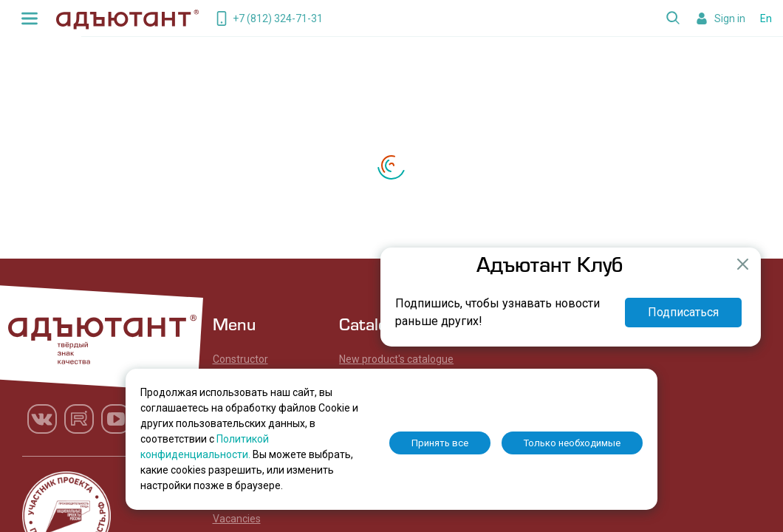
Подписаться (683, 312)
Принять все (440, 443)
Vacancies (237, 519)
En (766, 18)
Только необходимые (572, 443)
